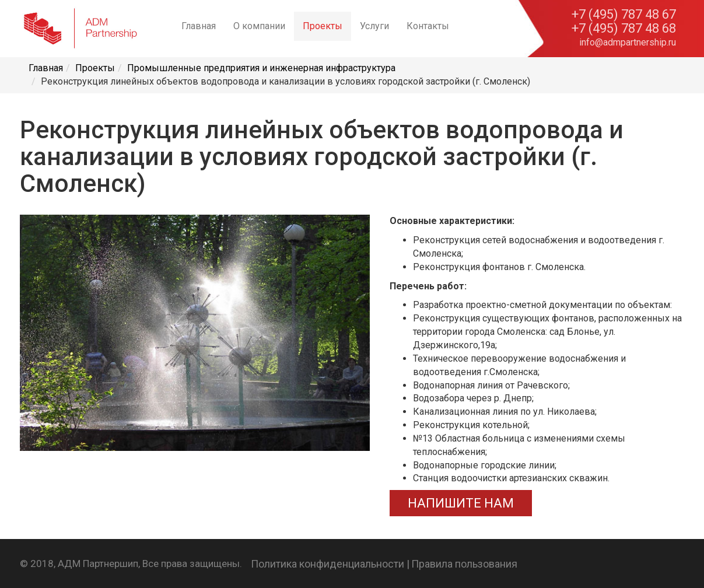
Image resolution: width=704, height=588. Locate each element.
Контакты (428, 26)
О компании (259, 26)
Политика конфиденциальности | (330, 564)
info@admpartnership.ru (628, 42)
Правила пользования (464, 564)
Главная (199, 26)
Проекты (323, 26)
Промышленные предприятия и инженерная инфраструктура (261, 68)
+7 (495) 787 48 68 (624, 29)
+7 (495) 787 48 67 (624, 15)
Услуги (374, 26)
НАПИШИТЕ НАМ (461, 503)
